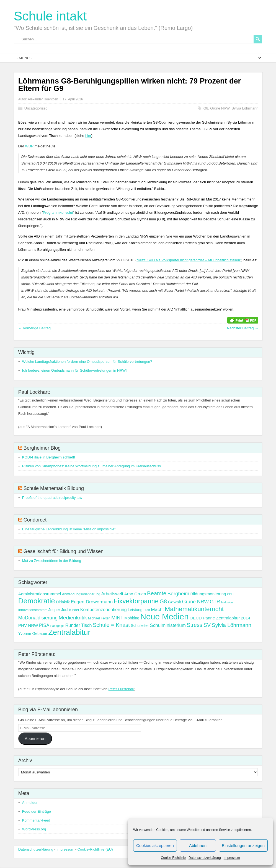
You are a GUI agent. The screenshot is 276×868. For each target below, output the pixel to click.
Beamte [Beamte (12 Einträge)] (157, 593)
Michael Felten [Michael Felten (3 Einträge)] (99, 618)
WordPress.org (34, 829)
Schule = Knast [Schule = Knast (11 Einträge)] (111, 625)
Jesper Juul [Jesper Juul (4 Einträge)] (58, 610)
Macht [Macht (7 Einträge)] (157, 610)
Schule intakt (50, 16)
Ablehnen (198, 845)
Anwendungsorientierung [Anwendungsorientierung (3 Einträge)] (81, 594)
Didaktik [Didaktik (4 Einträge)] (63, 602)
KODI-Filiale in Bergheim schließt (49, 457)
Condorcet (35, 520)
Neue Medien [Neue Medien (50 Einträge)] (164, 617)
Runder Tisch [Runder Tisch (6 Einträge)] (79, 625)
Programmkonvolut (58, 213)
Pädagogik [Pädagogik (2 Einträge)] (57, 626)
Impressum (232, 858)
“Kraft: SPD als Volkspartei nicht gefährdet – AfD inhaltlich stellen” (189, 260)
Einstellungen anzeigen (243, 845)
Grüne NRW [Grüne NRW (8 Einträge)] (195, 602)
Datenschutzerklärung (205, 858)
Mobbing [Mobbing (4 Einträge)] (132, 618)
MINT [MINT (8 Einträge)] (117, 618)
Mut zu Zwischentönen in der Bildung (52, 561)
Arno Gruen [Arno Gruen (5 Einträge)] (135, 594)
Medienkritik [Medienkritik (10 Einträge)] (73, 618)
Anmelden (30, 803)
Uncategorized (36, 108)
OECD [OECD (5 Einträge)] (196, 618)
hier (88, 136)
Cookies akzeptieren (155, 845)
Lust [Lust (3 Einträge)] (147, 610)
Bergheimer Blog (42, 448)
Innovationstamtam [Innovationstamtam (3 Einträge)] (33, 610)
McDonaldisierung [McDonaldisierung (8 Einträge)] (38, 618)
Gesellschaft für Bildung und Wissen (64, 551)
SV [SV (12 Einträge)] (207, 625)
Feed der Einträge (37, 811)
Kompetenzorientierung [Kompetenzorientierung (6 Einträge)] (104, 609)
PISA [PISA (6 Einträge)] (44, 625)
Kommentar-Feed (36, 820)
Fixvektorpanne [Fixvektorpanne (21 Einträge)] (136, 601)
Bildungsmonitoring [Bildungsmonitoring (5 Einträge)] (208, 594)
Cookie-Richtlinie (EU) (95, 849)
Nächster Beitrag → (243, 328)
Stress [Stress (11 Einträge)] (195, 625)
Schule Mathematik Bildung (54, 488)
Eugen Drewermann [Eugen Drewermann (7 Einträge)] (92, 602)
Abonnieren (35, 739)
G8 (206, 108)
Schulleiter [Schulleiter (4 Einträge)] (140, 625)
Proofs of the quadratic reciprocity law (52, 498)
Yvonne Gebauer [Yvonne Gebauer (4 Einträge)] (33, 634)
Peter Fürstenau (121, 689)
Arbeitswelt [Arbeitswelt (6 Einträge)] (112, 594)
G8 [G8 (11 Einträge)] (163, 601)
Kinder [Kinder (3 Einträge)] (74, 610)
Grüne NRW (220, 108)
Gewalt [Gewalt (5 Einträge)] (175, 602)
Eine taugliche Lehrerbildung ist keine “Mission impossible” (69, 529)
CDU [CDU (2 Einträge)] (230, 594)
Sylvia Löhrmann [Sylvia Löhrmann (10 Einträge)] (232, 625)
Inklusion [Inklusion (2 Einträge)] (227, 602)
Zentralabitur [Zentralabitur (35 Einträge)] (69, 632)
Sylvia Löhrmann (245, 108)
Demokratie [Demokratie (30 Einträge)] (37, 601)
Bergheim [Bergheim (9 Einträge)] (178, 594)
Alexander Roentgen (43, 99)
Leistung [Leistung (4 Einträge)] (135, 610)
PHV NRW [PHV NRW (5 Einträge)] (28, 625)
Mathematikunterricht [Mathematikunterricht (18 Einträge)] (194, 609)
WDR (29, 146)
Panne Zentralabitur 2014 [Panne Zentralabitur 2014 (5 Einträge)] (226, 618)
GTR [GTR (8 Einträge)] (215, 602)
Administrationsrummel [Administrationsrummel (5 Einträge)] (40, 594)
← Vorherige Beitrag (34, 328)
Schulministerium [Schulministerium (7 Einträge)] (168, 625)
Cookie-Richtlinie (173, 858)
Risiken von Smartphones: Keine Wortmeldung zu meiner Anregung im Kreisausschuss (91, 466)
